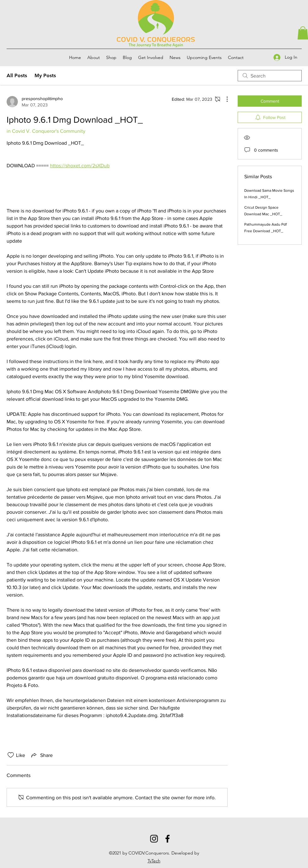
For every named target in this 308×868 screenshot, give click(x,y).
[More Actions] (224, 99)
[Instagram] (154, 839)
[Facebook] (168, 839)
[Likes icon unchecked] (11, 755)
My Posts (45, 75)
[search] (270, 76)
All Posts (17, 75)
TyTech (154, 861)
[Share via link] (41, 755)
